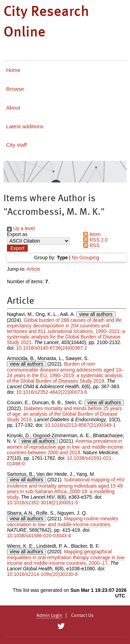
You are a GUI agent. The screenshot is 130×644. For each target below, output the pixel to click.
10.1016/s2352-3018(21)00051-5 (42, 503)
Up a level (21, 228)
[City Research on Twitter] (61, 626)
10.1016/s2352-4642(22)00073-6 (51, 392)
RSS (90, 245)
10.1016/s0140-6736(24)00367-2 (51, 348)
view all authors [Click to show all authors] (96, 314)
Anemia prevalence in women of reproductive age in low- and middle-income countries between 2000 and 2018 (65, 447)
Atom (91, 234)
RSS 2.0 (94, 240)
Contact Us (82, 616)
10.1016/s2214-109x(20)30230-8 (42, 574)
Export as (17, 234)
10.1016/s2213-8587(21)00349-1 (80, 425)
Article (33, 269)
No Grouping (85, 258)
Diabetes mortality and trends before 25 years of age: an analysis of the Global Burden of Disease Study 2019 (64, 414)
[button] (17, 248)
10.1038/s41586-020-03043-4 (39, 536)
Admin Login (49, 616)
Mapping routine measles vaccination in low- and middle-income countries (63, 521)
